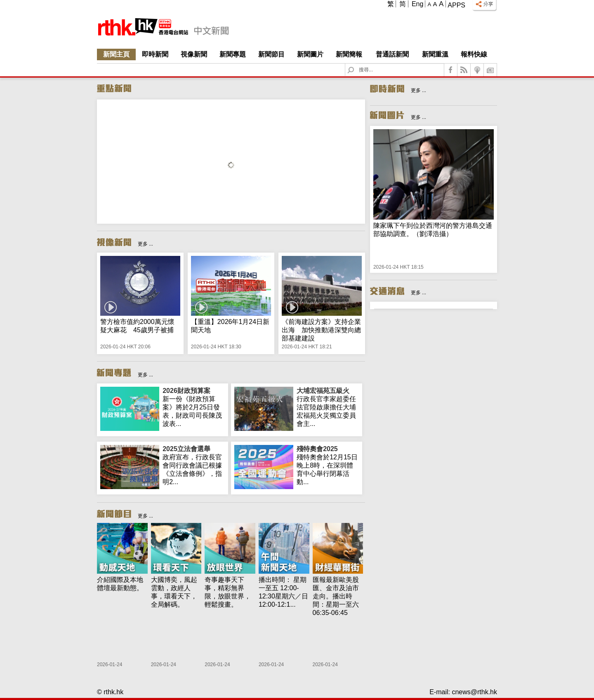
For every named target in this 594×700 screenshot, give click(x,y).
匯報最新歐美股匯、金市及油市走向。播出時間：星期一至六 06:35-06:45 (336, 596)
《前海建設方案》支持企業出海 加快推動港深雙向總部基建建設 (321, 330)
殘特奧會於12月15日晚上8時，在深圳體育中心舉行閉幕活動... (328, 465)
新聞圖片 (310, 54)
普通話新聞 (392, 54)
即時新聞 (155, 54)
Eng (417, 4)
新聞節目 (271, 54)
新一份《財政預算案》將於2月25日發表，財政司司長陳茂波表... (194, 407)
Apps (456, 5)
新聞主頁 (116, 54)
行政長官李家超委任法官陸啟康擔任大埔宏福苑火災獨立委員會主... (328, 407)
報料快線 (474, 54)
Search (356, 64)
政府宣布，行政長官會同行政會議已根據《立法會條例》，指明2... (194, 465)
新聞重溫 (435, 54)
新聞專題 (233, 54)
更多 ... (145, 244)
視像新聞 (194, 54)
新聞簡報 (349, 54)
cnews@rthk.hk (474, 692)
